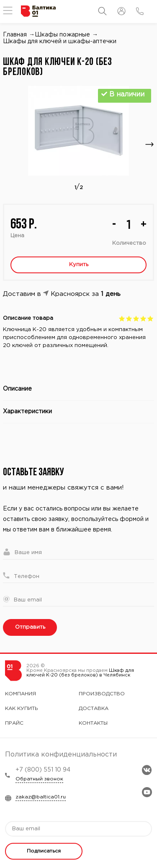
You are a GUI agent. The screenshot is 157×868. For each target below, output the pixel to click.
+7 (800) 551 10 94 (43, 770)
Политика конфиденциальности (61, 755)
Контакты (93, 723)
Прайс (14, 723)
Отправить (30, 627)
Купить (79, 265)
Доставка (94, 709)
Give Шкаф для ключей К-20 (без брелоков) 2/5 (129, 318)
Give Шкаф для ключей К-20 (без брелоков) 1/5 (122, 318)
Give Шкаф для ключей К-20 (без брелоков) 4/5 (143, 318)
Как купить (22, 709)
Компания (21, 694)
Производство (102, 694)
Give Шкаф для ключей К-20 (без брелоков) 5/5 (151, 318)
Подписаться (44, 851)
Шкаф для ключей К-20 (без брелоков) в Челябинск (80, 673)
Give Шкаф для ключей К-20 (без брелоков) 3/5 (136, 318)
